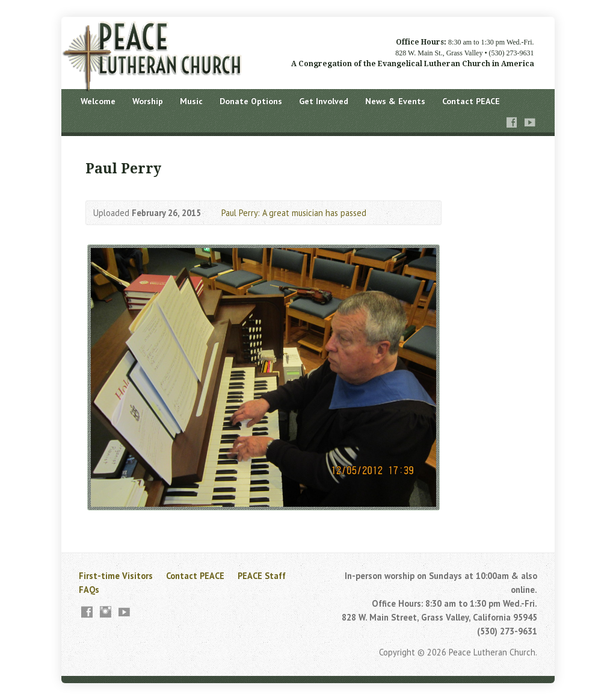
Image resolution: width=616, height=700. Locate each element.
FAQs (89, 590)
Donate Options (251, 101)
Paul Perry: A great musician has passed (294, 213)
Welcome (98, 101)
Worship (148, 101)
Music (191, 101)
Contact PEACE (471, 101)
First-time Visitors (116, 576)
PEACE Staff (262, 576)
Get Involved (324, 101)
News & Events (395, 101)
